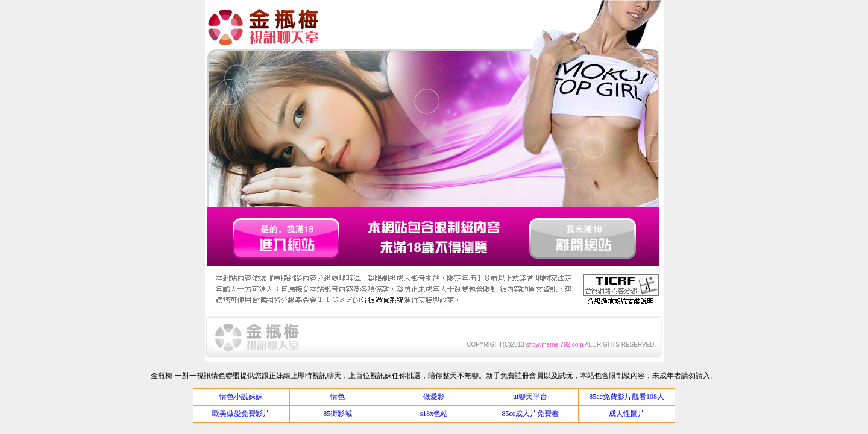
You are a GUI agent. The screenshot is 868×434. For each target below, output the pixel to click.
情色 (338, 397)
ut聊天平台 (530, 397)
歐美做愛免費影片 (241, 414)
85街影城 (338, 414)
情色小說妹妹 (241, 397)
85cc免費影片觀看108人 (627, 397)
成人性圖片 (627, 414)
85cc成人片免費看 (530, 414)
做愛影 (434, 397)
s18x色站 (434, 414)
